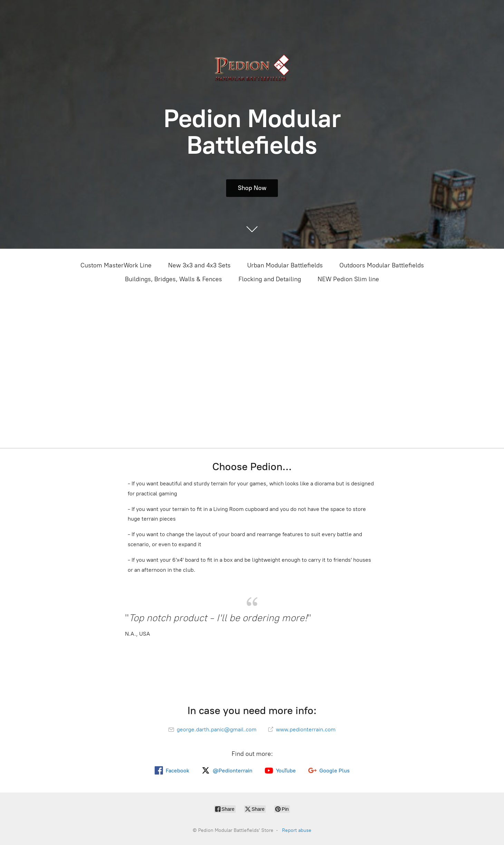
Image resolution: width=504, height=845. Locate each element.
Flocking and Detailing (270, 279)
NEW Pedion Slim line (348, 279)
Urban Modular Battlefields (285, 265)
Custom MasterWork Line (116, 265)
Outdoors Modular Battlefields (382, 265)
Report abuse (297, 830)
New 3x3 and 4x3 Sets (199, 265)
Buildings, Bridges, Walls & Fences (173, 279)
